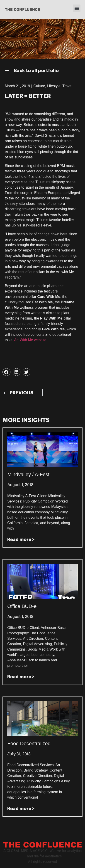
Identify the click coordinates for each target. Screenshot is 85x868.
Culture (39, 86)
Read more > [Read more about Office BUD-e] (21, 677)
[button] (77, 8)
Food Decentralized (29, 744)
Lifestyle (54, 86)
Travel (67, 86)
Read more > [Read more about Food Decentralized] (21, 809)
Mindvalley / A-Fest (28, 474)
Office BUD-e (22, 606)
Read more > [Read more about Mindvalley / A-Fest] (21, 539)
